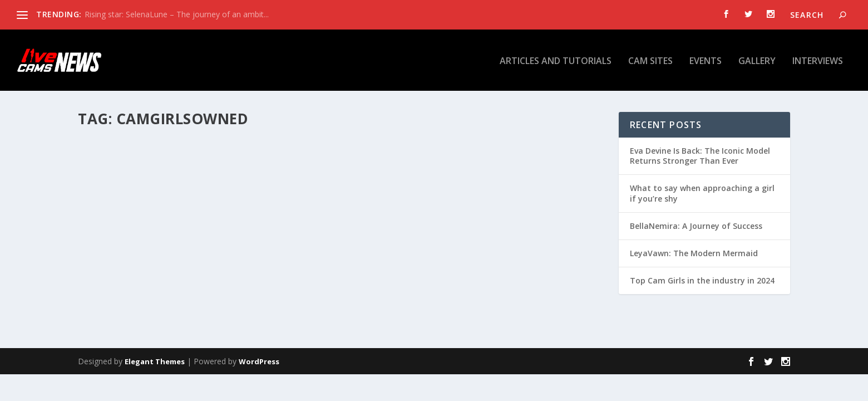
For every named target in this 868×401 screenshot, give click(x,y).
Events (706, 60)
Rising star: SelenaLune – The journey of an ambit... (177, 14)
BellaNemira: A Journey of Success (696, 226)
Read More (118, 290)
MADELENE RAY (124, 216)
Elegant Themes (155, 361)
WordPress (259, 361)
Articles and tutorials (556, 60)
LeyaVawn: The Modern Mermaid (694, 253)
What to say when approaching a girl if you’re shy (702, 193)
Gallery (757, 60)
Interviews (818, 60)
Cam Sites (650, 60)
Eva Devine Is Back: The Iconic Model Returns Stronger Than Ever (700, 156)
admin (108, 233)
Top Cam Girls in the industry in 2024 (702, 280)
